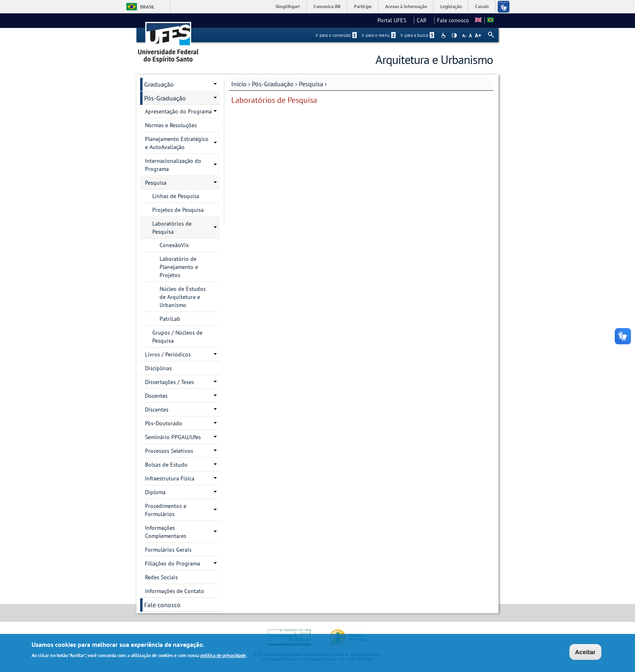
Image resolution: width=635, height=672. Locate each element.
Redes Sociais (161, 577)
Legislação (451, 6)
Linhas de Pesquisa (176, 196)
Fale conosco (453, 20)
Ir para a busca (417, 35)
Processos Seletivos (169, 451)
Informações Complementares (166, 532)
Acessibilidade (444, 35)
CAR (424, 20)
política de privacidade (223, 656)
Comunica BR (327, 6)
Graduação (159, 84)
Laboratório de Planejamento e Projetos (179, 267)
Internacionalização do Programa (173, 165)
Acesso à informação (406, 6)
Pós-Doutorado (164, 423)
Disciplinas (158, 368)
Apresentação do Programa (178, 111)
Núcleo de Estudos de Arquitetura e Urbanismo (183, 297)
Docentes (156, 396)
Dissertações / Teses (169, 382)
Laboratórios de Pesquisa (172, 228)
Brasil (147, 7)
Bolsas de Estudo (166, 465)
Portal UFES (394, 20)
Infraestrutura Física (170, 478)
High (454, 36)
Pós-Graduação (273, 84)
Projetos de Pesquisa (178, 210)
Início (239, 84)
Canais (482, 6)
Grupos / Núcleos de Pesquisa (177, 337)
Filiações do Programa (173, 563)
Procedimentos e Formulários (166, 510)
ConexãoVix (174, 245)
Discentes (157, 410)
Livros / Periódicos (168, 354)
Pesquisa (311, 84)
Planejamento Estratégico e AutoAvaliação (177, 143)
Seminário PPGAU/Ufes (173, 437)
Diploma (155, 492)
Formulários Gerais (168, 550)
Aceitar (585, 652)
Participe (363, 6)
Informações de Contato (175, 591)
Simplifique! (288, 6)
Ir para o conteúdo (336, 35)
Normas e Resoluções (171, 125)
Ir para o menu (379, 35)
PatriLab (170, 319)
